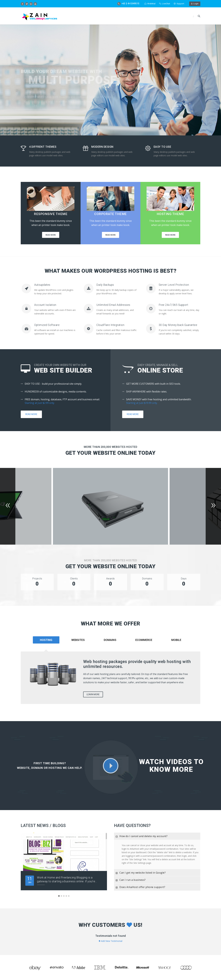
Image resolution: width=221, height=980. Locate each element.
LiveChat (164, 4)
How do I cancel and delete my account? (141, 837)
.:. (193, 16)
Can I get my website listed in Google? (140, 873)
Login (195, 4)
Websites (78, 640)
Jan (30, 880)
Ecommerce (144, 640)
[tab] (78, 644)
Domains (110, 640)
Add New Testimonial (110, 941)
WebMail (150, 4)
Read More (51, 235)
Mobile (176, 640)
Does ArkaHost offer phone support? (140, 888)
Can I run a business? (130, 881)
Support (179, 4)
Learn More (93, 694)
